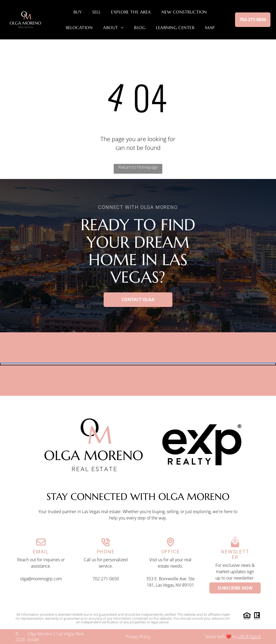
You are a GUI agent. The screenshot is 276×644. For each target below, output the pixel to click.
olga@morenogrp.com (41, 579)
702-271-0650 (106, 579)
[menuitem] (78, 12)
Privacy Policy (138, 637)
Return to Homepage (138, 167)
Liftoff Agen (249, 637)
